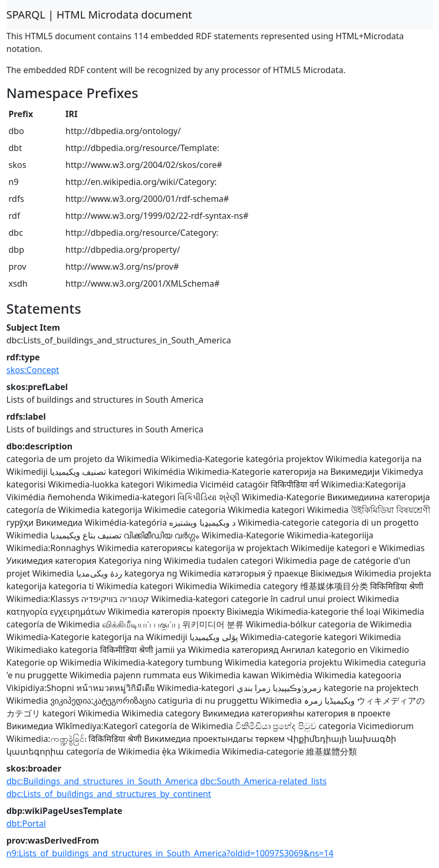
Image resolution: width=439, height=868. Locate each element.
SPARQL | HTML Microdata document (99, 15)
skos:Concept (33, 370)
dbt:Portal (26, 823)
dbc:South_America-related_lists (263, 781)
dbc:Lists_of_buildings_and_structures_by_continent (109, 794)
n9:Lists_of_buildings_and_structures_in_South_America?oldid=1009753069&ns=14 (170, 853)
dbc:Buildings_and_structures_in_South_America (102, 781)
